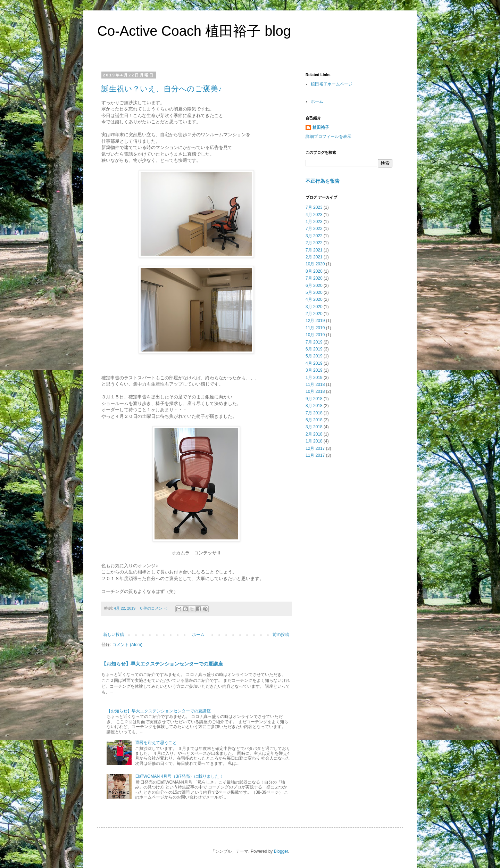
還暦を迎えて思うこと (156, 743)
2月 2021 (314, 257)
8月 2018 (314, 406)
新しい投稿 (114, 635)
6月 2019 (314, 349)
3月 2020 (314, 307)
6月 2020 (314, 286)
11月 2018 (315, 385)
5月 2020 (314, 292)
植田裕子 (321, 127)
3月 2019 (314, 370)
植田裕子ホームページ (332, 84)
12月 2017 (315, 448)
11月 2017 (315, 455)
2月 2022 (314, 243)
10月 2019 (315, 335)
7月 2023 (314, 207)
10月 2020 (315, 264)
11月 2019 (315, 328)
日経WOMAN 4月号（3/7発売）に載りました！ (179, 776)
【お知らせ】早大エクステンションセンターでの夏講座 (162, 664)
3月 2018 (314, 427)
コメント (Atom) (127, 645)
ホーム (198, 635)
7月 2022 (314, 229)
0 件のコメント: (154, 608)
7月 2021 (314, 250)
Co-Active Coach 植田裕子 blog (194, 31)
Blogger (281, 851)
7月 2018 (314, 413)
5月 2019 (314, 356)
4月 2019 (314, 363)
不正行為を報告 (323, 181)
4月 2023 (314, 215)
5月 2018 (314, 420)
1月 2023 (314, 222)
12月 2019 (315, 321)
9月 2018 (314, 399)
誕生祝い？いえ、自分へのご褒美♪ (162, 89)
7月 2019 (314, 342)
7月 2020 (314, 278)
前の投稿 (281, 635)
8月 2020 (314, 271)
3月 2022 (314, 236)
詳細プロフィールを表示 (328, 137)
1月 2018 (314, 441)
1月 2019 (314, 378)
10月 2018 (315, 391)
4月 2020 (314, 299)
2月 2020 (314, 314)
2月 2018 (314, 434)
